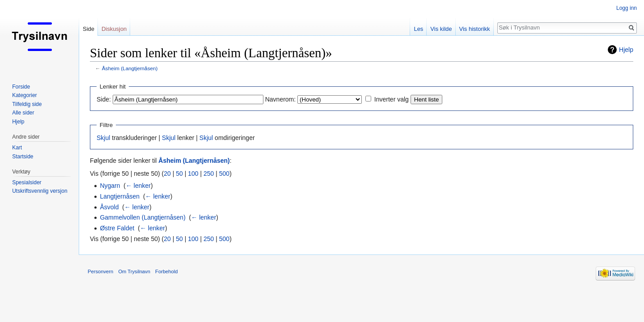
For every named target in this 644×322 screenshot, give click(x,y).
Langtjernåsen (120, 196)
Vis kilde (441, 29)
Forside (21, 87)
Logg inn (627, 8)
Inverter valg (392, 99)
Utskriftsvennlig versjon (40, 191)
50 (179, 174)
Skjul (103, 138)
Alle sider (23, 113)
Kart (17, 148)
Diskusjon (114, 29)
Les (418, 29)
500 (224, 174)
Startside (23, 157)
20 (167, 174)
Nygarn (110, 186)
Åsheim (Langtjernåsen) (130, 68)
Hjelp (626, 50)
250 (209, 174)
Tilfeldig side (27, 104)
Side (89, 29)
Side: (104, 99)
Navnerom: (280, 99)
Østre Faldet (117, 228)
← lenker (138, 186)
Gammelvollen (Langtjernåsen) (142, 217)
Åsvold (109, 207)
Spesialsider (27, 182)
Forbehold (166, 271)
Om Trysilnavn (134, 271)
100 (193, 174)
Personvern (100, 271)
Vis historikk (475, 29)
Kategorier (24, 95)
